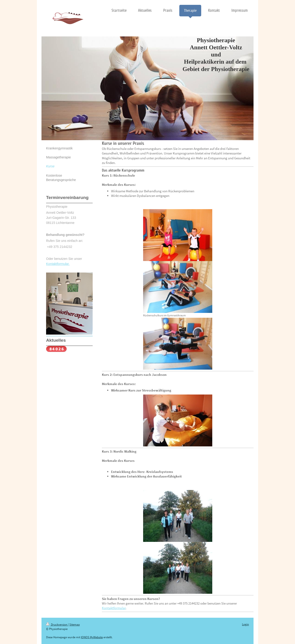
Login (245, 624)
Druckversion (57, 625)
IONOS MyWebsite (92, 637)
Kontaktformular (114, 608)
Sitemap (75, 625)
